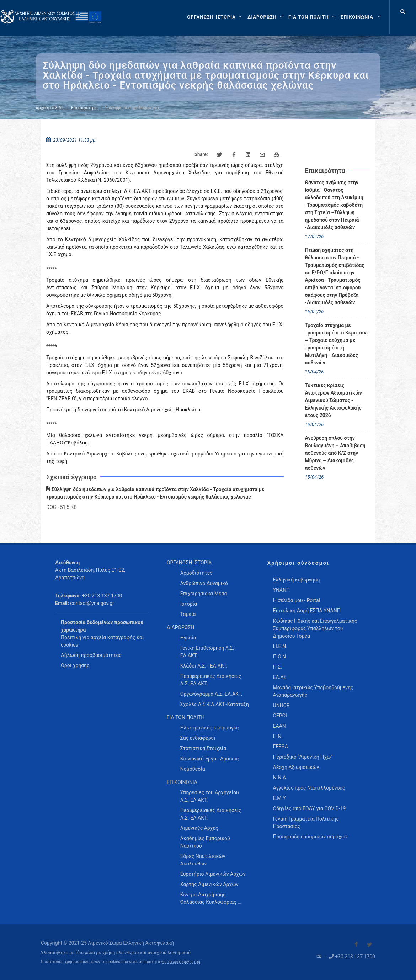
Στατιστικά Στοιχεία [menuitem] (203, 748)
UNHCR (281, 705)
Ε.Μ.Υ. (280, 798)
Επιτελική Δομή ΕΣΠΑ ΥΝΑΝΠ (307, 611)
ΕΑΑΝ (279, 726)
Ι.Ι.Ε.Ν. (280, 646)
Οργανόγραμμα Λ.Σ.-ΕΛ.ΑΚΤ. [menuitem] (211, 694)
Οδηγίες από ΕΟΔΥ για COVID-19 (310, 808)
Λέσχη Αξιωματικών (296, 767)
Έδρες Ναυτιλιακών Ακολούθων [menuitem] (203, 860)
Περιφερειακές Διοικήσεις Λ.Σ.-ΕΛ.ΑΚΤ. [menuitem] (211, 680)
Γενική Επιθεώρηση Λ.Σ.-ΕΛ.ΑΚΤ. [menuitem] (208, 652)
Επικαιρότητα (84, 108)
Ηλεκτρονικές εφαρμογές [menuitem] (210, 728)
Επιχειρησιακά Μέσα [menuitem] (204, 594)
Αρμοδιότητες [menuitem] (196, 573)
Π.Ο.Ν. (280, 657)
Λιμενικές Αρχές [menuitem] (199, 828)
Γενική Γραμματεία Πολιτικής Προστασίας (306, 823)
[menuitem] (361, 17)
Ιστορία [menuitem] (189, 604)
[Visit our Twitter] (369, 944)
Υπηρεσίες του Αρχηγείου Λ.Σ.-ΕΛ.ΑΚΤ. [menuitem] (210, 796)
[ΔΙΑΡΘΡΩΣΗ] (266, 17)
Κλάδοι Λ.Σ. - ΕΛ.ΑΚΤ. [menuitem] (204, 666)
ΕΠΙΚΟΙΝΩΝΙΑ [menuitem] (182, 782)
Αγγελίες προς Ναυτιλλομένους (309, 788)
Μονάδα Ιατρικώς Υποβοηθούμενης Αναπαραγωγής (313, 691)
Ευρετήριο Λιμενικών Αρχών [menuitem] (213, 874)
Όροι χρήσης (75, 665)
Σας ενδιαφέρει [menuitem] (198, 738)
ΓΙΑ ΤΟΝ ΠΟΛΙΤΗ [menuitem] (186, 717)
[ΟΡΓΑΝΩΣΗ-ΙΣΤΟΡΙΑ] (215, 17)
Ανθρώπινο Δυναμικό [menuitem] (204, 583)
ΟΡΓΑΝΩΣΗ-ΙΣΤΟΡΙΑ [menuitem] (189, 563)
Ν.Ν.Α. (280, 778)
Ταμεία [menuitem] (188, 614)
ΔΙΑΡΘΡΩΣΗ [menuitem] (180, 627)
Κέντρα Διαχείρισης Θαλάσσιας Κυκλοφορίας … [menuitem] (211, 898)
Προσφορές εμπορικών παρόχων (310, 837)
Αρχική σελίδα (50, 108)
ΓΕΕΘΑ (281, 747)
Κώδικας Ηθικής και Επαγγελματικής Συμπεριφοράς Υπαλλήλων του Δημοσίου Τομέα (315, 628)
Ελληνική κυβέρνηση (297, 580)
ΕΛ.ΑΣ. (281, 677)
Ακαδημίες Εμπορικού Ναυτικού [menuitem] (205, 842)
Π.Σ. (278, 667)
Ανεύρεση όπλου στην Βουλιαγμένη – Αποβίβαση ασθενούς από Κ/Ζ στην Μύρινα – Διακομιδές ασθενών (335, 453)
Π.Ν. (278, 736)
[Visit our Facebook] (356, 944)
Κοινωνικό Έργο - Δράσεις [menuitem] (210, 759)
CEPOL (281, 716)
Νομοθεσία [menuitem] (193, 769)
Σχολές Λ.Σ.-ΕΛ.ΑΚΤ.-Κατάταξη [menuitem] (215, 704)
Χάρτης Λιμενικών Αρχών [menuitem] (209, 884)
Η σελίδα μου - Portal (297, 600)
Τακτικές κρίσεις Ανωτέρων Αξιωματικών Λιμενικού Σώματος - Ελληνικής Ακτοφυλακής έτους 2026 (334, 400)
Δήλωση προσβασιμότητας (91, 655)
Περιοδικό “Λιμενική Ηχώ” (303, 757)
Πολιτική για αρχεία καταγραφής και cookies (102, 641)
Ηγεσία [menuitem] (188, 638)
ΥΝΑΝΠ (282, 590)
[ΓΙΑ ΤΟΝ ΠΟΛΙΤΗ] (312, 17)
